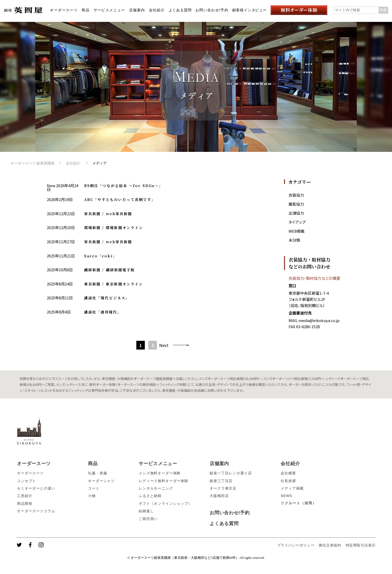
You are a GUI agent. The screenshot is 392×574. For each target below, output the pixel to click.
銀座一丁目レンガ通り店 (231, 473)
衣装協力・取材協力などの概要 (314, 278)
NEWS (286, 496)
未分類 (294, 240)
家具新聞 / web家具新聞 (108, 214)
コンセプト (26, 481)
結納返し (146, 511)
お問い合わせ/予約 (212, 10)
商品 (86, 10)
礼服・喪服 (97, 473)
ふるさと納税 (150, 496)
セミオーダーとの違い (36, 488)
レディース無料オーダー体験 (163, 481)
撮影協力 (296, 204)
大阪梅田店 (219, 496)
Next (164, 345)
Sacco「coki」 (100, 256)
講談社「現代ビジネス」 (107, 298)
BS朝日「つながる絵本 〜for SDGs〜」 (123, 186)
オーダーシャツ (101, 481)
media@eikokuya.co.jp (319, 320)
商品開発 (25, 503)
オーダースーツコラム (36, 511)
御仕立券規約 (330, 545)
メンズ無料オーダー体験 (160, 473)
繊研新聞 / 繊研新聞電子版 (109, 270)
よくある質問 (180, 10)
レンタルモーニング (156, 488)
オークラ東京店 (223, 488)
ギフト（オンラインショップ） (165, 503)
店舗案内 (137, 10)
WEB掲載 (297, 231)
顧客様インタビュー (250, 10)
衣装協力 (296, 195)
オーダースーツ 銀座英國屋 (33, 163)
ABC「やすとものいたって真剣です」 (120, 199)
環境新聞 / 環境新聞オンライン (114, 228)
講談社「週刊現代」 (103, 312)
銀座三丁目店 (221, 481)
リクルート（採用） (298, 503)
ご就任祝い (148, 519)
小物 (92, 496)
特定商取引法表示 (361, 545)
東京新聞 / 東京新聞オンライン (114, 284)
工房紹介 (25, 496)
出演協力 (296, 213)
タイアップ (297, 222)
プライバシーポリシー (296, 545)
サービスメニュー (109, 10)
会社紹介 (157, 10)
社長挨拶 (288, 481)
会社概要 (288, 473)
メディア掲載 (292, 488)
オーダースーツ (64, 10)
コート (94, 488)
